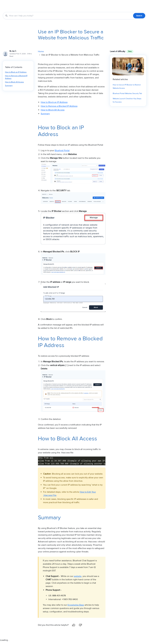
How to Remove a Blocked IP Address (16, 77)
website (78, 576)
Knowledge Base (76, 605)
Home (41, 51)
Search (139, 16)
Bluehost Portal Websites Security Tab (127, 93)
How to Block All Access (14, 82)
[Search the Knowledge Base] (71, 16)
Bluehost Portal (62, 151)
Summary (9, 86)
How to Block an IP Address (16, 72)
